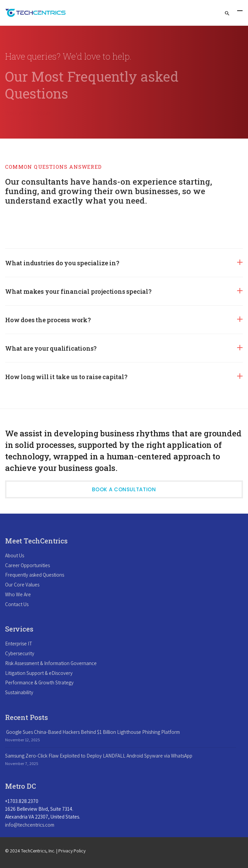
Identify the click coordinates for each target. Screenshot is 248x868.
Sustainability (19, 692)
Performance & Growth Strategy (39, 683)
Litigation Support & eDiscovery (39, 673)
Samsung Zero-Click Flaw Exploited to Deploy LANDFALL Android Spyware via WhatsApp (99, 756)
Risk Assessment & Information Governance (51, 663)
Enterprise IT (19, 644)
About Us (15, 555)
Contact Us (17, 604)
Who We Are (18, 594)
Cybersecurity (20, 653)
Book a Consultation (124, 489)
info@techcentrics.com (30, 825)
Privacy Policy (72, 851)
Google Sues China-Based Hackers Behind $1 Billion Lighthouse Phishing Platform (92, 732)
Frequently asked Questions (35, 575)
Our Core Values (22, 585)
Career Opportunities (27, 565)
